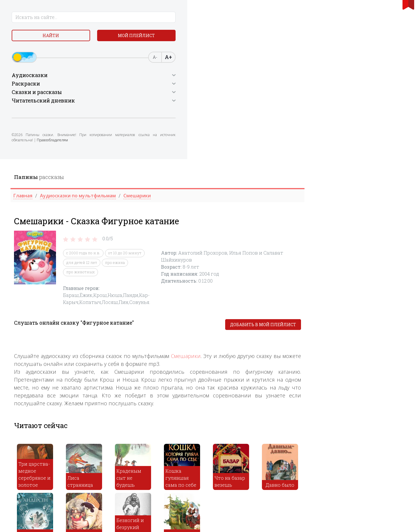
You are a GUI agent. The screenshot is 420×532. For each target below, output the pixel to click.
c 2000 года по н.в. (188, 94)
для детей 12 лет (187, 103)
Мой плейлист (53, 52)
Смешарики (291, 197)
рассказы (144, 18)
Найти (52, 38)
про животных (185, 113)
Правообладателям (55, 159)
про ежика (220, 103)
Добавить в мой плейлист (368, 165)
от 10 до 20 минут (230, 94)
